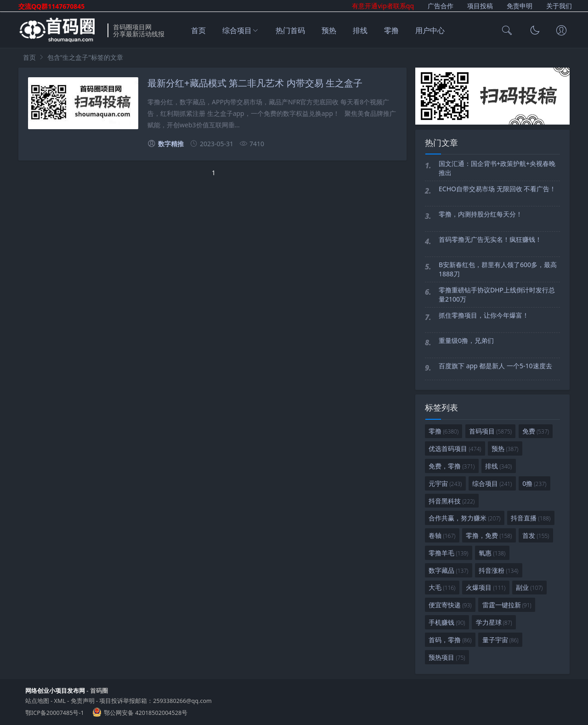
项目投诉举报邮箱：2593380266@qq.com (155, 701)
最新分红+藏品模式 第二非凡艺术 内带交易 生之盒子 (255, 83)
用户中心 (430, 30)
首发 (536, 535)
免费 (536, 431)
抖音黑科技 (452, 501)
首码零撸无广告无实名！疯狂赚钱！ (490, 239)
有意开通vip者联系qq (383, 6)
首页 (198, 30)
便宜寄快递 (450, 605)
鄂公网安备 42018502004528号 (146, 713)
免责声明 (83, 701)
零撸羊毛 (448, 553)
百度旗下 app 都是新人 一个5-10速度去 (495, 366)
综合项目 (237, 30)
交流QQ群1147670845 (51, 6)
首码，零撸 (450, 640)
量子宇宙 (500, 640)
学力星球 (494, 622)
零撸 (391, 30)
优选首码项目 (455, 448)
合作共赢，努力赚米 (464, 518)
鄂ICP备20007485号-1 (55, 713)
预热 (329, 30)
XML (60, 701)
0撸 (534, 483)
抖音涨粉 (498, 570)
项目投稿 (480, 6)
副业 (529, 587)
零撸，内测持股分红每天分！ (481, 214)
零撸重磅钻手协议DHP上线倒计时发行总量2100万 (497, 294)
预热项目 (447, 657)
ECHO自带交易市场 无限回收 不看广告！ (497, 189)
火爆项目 (486, 587)
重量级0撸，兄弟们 (466, 340)
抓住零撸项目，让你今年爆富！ (484, 315)
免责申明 (520, 6)
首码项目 (490, 431)
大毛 (442, 587)
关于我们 (559, 6)
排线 (360, 30)
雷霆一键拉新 (507, 605)
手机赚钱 (447, 622)
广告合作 (441, 6)
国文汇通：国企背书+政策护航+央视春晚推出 (497, 168)
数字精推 (166, 144)
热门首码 (290, 30)
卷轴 (442, 535)
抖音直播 (531, 518)
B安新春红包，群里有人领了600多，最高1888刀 (498, 269)
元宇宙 (445, 483)
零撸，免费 (489, 535)
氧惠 (492, 553)
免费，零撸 (452, 466)
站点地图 (37, 701)
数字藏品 (448, 570)
